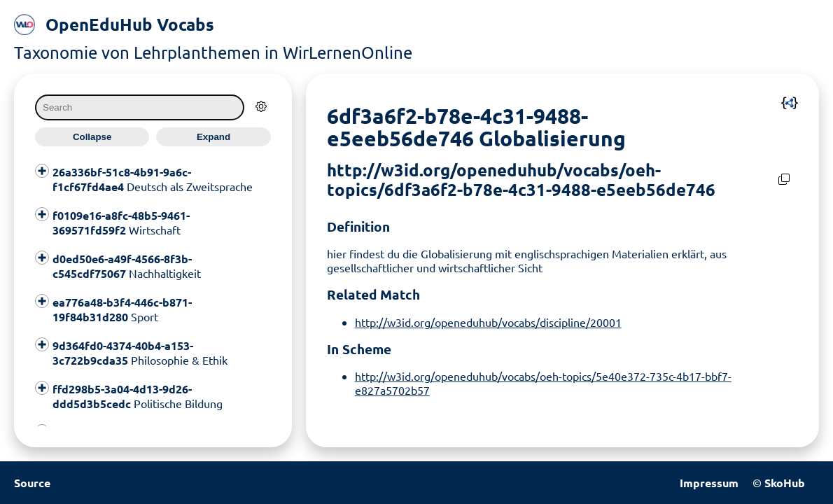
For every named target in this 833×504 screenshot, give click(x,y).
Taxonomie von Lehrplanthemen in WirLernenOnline (213, 52)
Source (32, 483)
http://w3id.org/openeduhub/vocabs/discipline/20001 (488, 322)
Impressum (709, 483)
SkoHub (785, 483)
